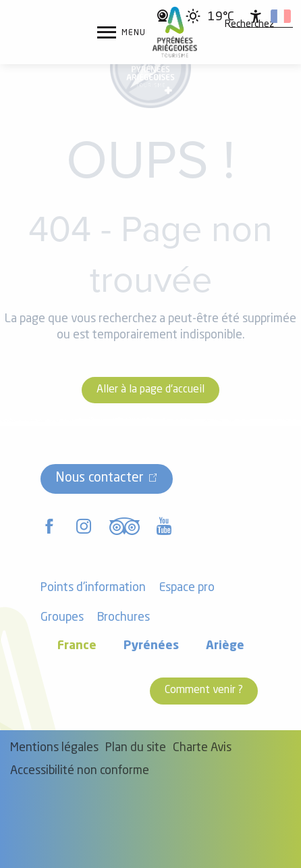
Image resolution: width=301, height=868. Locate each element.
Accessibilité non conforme (80, 771)
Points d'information (93, 588)
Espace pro (187, 588)
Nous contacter (100, 478)
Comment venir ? (204, 690)
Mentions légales (54, 748)
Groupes (62, 618)
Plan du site (136, 748)
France (77, 646)
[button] (249, 25)
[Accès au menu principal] (121, 32)
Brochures (124, 618)
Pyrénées (151, 646)
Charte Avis (202, 748)
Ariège (225, 646)
